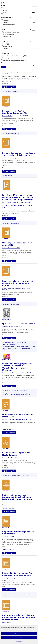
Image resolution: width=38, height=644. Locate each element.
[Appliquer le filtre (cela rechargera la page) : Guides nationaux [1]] (8, 46)
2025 (5, 10)
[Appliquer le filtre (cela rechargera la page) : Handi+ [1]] (6, 48)
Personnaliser (19, 642)
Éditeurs (4, 30)
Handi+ (5, 48)
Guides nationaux (8, 46)
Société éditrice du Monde (10, 32)
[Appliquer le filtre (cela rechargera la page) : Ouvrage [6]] (6, 22)
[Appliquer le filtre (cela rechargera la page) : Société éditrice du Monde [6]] (11, 32)
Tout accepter (19, 634)
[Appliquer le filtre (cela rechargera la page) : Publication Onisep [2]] (9, 24)
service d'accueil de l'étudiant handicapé (14, 56)
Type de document (7, 18)
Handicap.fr (6, 36)
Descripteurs (5, 53)
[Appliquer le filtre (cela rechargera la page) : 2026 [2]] (5, 8)
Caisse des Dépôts (8, 34)
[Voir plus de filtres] (2, 15)
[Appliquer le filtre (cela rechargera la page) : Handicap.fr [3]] (7, 36)
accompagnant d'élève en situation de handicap (16, 58)
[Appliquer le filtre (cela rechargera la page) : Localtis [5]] (6, 44)
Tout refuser (19, 638)
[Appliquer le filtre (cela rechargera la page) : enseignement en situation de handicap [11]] (14, 60)
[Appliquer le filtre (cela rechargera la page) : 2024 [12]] (5, 13)
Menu (36, 2)
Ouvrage (5, 22)
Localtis (5, 44)
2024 (5, 13)
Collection (5, 42)
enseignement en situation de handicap (14, 60)
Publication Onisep (8, 25)
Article (5, 20)
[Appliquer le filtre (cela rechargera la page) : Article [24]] (6, 20)
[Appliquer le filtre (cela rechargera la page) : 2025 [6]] (5, 10)
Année (3, 6)
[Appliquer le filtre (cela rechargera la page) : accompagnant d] (17, 58)
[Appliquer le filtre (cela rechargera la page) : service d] (15, 56)
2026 (5, 8)
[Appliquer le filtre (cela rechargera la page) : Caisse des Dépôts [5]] (9, 34)
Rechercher (33, 2)
